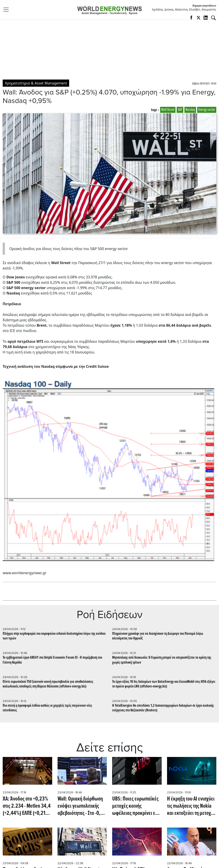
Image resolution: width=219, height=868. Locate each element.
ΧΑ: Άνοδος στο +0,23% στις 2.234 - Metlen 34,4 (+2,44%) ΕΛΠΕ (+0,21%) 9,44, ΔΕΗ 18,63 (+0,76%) (27, 806)
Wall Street (168, 110)
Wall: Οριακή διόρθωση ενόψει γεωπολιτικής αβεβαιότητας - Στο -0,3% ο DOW (82, 806)
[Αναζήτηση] (213, 18)
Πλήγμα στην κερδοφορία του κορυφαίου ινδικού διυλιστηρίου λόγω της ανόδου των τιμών (54, 636)
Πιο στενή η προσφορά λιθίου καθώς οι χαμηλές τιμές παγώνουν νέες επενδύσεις (47, 708)
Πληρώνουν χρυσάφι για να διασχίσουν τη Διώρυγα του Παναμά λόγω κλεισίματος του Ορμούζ (158, 636)
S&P (180, 110)
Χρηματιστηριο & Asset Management (36, 83)
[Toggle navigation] (7, 10)
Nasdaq (190, 110)
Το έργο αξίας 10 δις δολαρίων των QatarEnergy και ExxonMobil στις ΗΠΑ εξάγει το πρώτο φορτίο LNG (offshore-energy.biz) (164, 684)
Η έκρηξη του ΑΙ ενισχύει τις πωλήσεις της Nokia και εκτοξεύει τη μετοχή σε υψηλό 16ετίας (191, 806)
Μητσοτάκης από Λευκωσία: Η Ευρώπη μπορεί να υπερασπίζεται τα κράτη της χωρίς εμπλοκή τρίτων (162, 660)
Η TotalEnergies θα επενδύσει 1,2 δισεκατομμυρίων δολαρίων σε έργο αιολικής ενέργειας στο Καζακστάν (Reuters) (163, 708)
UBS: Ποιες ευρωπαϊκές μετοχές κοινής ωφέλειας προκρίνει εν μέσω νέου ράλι (135, 806)
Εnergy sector (207, 110)
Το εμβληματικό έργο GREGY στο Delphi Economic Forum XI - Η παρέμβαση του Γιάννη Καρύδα (52, 660)
